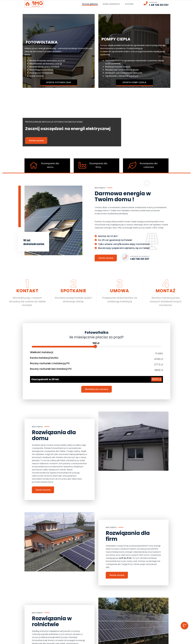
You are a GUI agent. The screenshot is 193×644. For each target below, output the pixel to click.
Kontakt (129, 4)
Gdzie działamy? (111, 4)
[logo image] (34, 4)
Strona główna (90, 4)
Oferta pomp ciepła (134, 82)
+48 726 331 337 (140, 259)
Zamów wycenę (36, 140)
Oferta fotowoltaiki (59, 82)
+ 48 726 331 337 (159, 5)
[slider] (95, 346)
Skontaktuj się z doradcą (96, 389)
